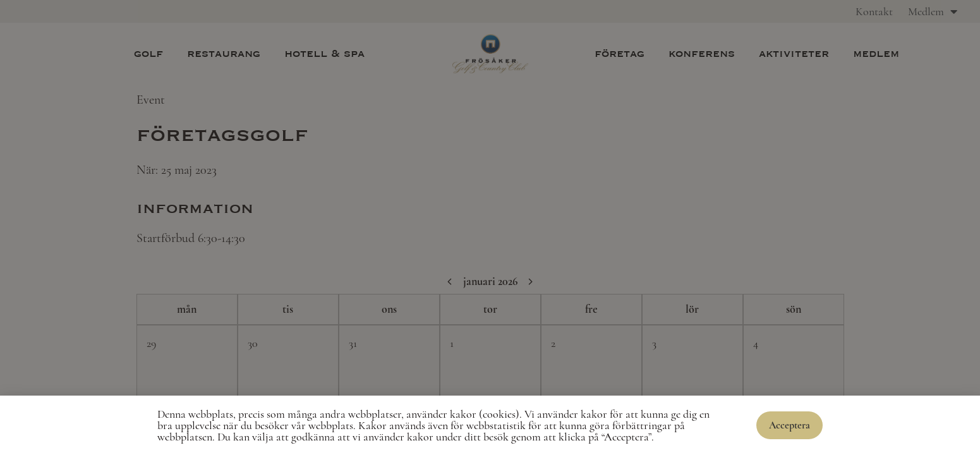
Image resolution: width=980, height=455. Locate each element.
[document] (490, 227)
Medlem (933, 11)
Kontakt (874, 11)
